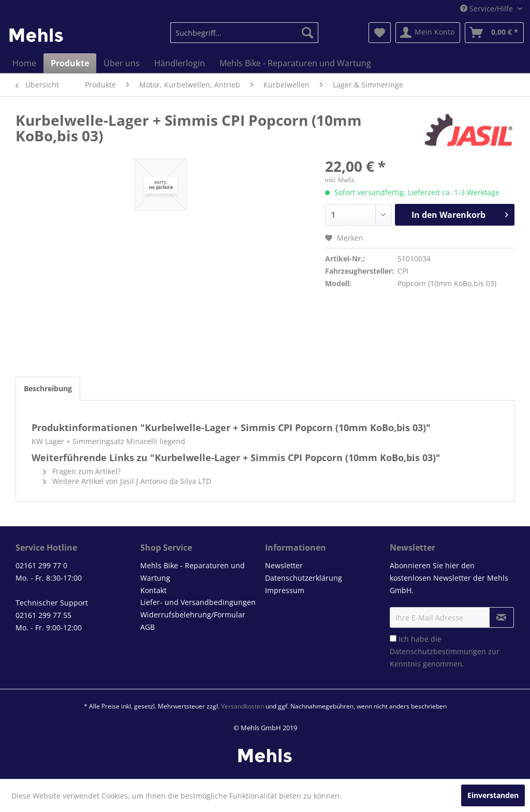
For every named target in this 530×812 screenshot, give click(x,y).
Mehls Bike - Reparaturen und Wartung (193, 572)
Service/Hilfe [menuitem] (488, 9)
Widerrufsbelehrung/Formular (193, 615)
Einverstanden (493, 795)
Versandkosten (242, 706)
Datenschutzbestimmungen (438, 651)
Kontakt (153, 590)
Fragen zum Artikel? (82, 471)
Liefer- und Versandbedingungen (198, 602)
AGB (148, 627)
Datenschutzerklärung (304, 578)
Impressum (285, 590)
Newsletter (284, 565)
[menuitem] (245, 33)
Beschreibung (48, 388)
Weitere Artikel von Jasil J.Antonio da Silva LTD (127, 481)
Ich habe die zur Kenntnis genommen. (445, 651)
